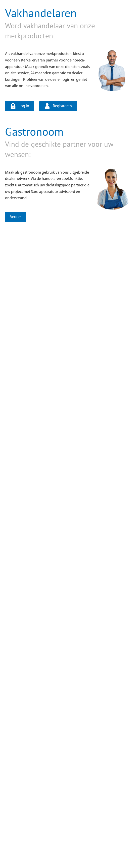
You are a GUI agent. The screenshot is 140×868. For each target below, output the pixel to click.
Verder (15, 217)
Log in (24, 106)
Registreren (62, 106)
